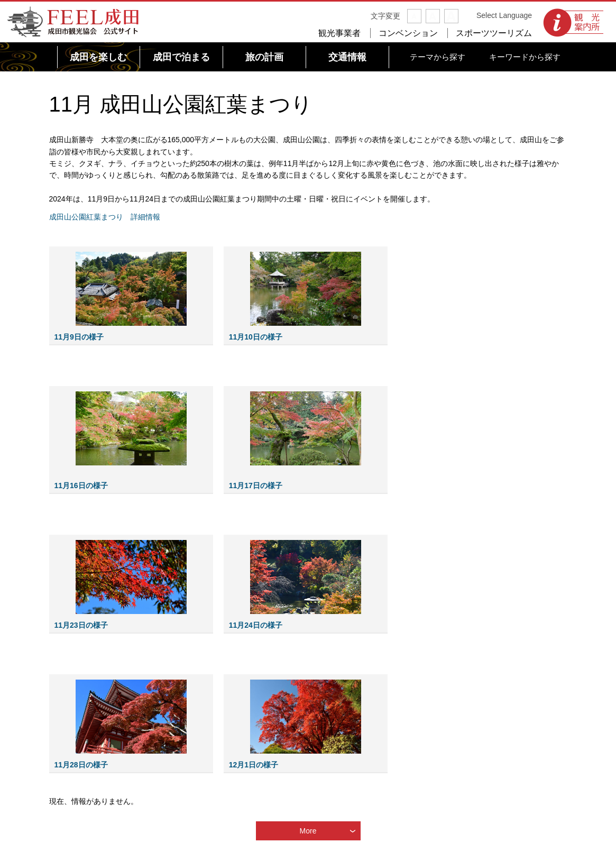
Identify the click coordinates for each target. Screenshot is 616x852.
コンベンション (408, 33)
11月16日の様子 (81, 485)
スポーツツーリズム (494, 33)
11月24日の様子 (256, 625)
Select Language (504, 15)
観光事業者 (339, 33)
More (308, 831)
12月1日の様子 (254, 765)
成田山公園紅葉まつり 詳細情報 (105, 217)
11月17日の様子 (256, 485)
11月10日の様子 (256, 337)
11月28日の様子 (81, 765)
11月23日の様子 (81, 625)
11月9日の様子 (79, 337)
